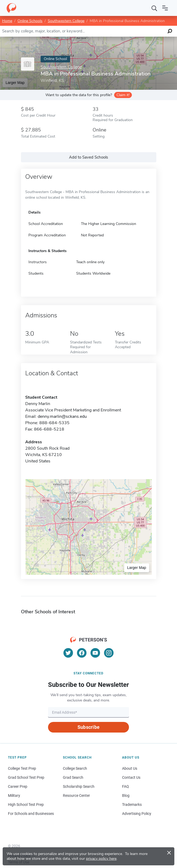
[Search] (154, 8)
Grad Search (73, 777)
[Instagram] (109, 653)
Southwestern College (66, 21)
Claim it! (123, 95)
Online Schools (30, 21)
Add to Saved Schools (88, 157)
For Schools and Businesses (31, 814)
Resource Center (76, 795)
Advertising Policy (137, 814)
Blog (126, 795)
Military (14, 795)
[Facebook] (82, 653)
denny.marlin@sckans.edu (62, 416)
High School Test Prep (26, 805)
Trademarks (132, 805)
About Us (130, 768)
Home (7, 21)
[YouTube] (95, 653)
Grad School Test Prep (26, 777)
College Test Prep (22, 768)
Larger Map (15, 83)
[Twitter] (68, 653)
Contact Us (131, 777)
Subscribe (88, 727)
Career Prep (18, 786)
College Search (75, 768)
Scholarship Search (79, 786)
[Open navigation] (165, 8)
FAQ (126, 786)
